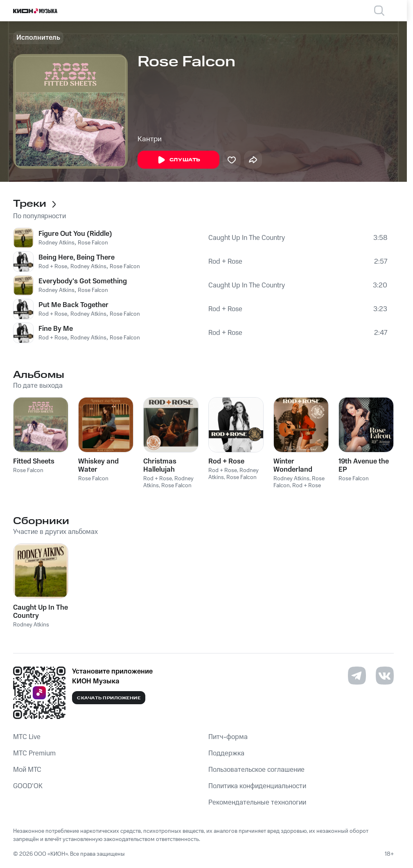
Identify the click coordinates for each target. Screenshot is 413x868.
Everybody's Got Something (83, 281)
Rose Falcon (93, 243)
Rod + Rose (53, 267)
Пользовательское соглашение (256, 770)
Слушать (178, 160)
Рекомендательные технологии (257, 802)
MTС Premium (34, 753)
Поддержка (226, 753)
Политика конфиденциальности (257, 786)
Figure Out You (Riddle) (75, 234)
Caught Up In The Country (247, 238)
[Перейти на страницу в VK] (385, 676)
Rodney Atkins (56, 243)
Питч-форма (228, 737)
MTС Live (27, 737)
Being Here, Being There (77, 258)
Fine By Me (56, 329)
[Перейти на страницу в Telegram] (357, 676)
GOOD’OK (28, 786)
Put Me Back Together (73, 305)
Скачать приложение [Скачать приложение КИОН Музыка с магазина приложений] (109, 698)
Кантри (150, 139)
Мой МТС (27, 770)
